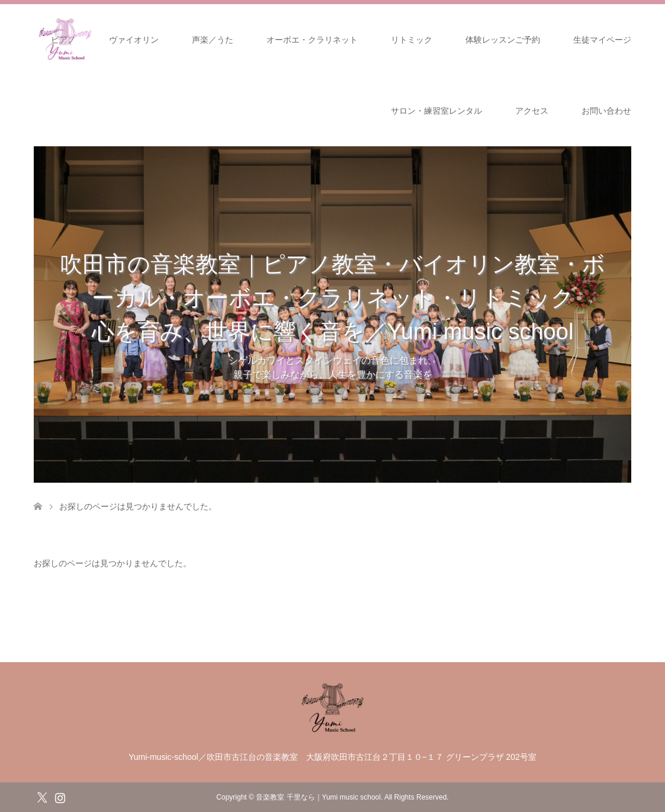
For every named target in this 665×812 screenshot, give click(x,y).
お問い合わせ (606, 111)
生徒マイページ (602, 40)
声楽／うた (213, 40)
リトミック (412, 40)
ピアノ (63, 40)
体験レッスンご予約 (503, 40)
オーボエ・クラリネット (312, 40)
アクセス (532, 111)
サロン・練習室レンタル (436, 111)
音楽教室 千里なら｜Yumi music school (318, 797)
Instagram (60, 797)
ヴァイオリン (134, 40)
